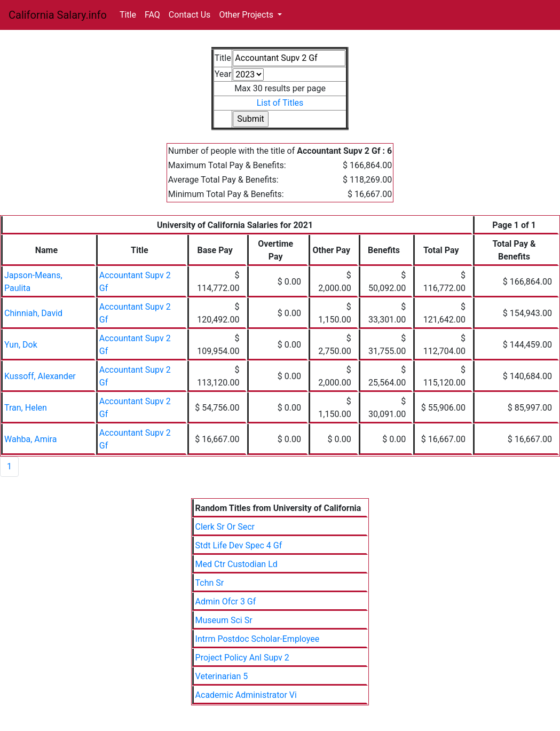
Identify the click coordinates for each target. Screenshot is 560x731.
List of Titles (280, 103)
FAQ (152, 15)
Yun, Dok (21, 345)
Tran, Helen (26, 408)
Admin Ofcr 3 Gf (226, 602)
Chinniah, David (33, 313)
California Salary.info (58, 15)
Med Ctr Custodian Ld (236, 564)
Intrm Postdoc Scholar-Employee (258, 639)
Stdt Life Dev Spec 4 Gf (239, 545)
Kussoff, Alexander (40, 376)
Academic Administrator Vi (246, 695)
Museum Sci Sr (224, 620)
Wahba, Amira (30, 439)
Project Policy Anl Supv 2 (242, 658)
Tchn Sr (210, 583)
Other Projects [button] (247, 15)
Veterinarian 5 (222, 676)
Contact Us (190, 15)
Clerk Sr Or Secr (225, 527)
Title (128, 15)
